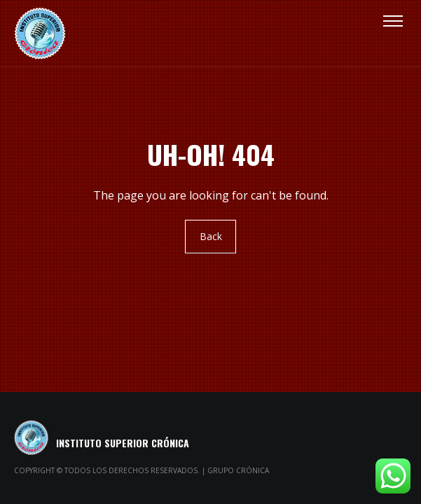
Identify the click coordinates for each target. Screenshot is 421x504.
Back (211, 237)
